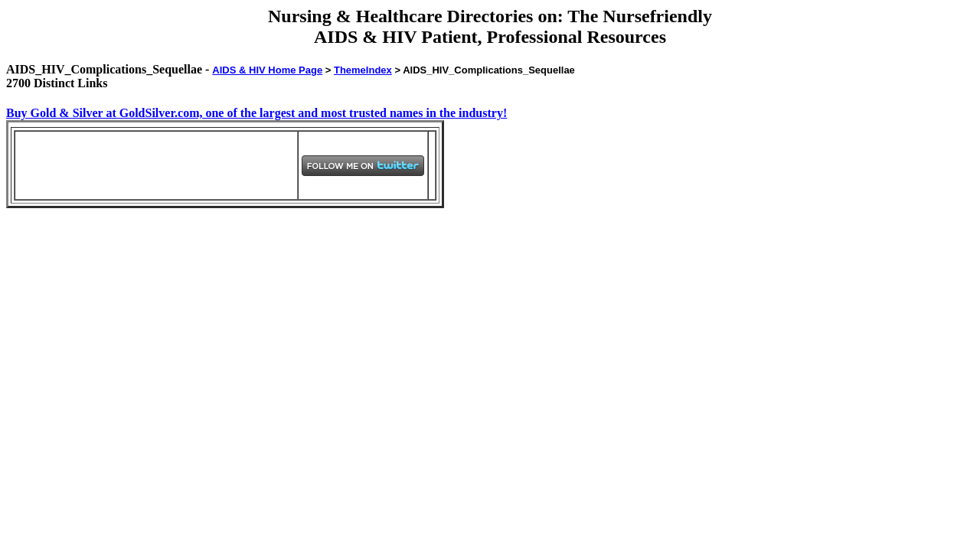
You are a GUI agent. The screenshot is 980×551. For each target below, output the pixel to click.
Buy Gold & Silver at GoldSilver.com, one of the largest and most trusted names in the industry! (256, 113)
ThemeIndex (363, 70)
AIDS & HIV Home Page (267, 70)
